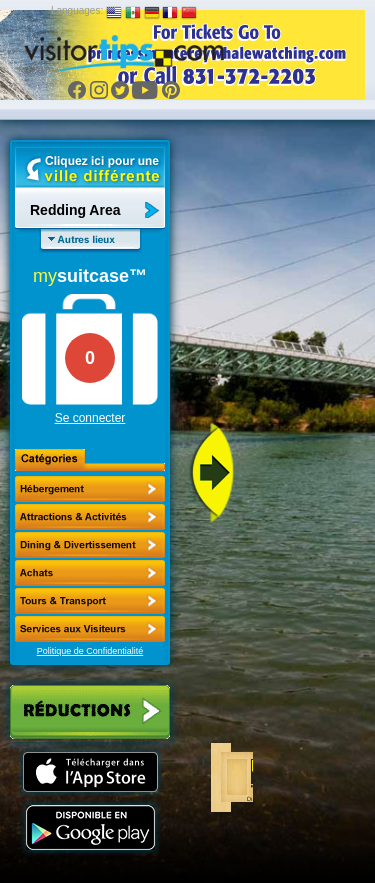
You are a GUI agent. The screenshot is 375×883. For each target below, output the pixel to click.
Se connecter (90, 418)
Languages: (77, 10)
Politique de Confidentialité (90, 651)
